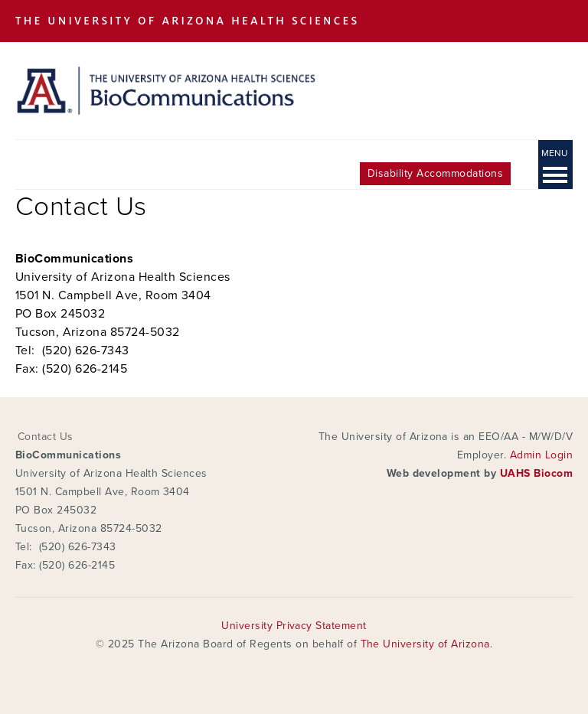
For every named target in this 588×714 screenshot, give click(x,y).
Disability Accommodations (435, 173)
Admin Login (541, 455)
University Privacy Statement (294, 626)
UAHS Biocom (536, 473)
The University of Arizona (425, 644)
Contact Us (46, 437)
